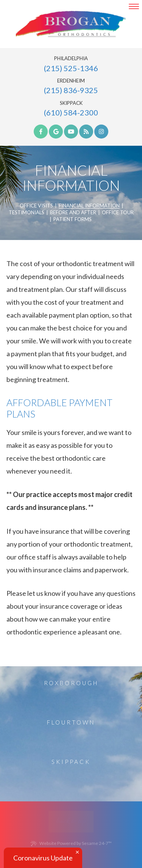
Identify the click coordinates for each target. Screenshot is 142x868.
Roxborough (71, 683)
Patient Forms (73, 220)
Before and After (73, 213)
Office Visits (36, 206)
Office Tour (118, 213)
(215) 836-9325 (71, 90)
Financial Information (89, 206)
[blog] (86, 132)
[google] (56, 132)
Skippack (71, 103)
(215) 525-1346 (71, 68)
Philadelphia (71, 58)
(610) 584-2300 (71, 112)
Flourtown (71, 722)
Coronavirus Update (43, 858)
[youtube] (71, 132)
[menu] (134, 6)
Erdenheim (71, 81)
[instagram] (101, 132)
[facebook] (41, 132)
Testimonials (27, 213)
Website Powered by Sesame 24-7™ (71, 843)
